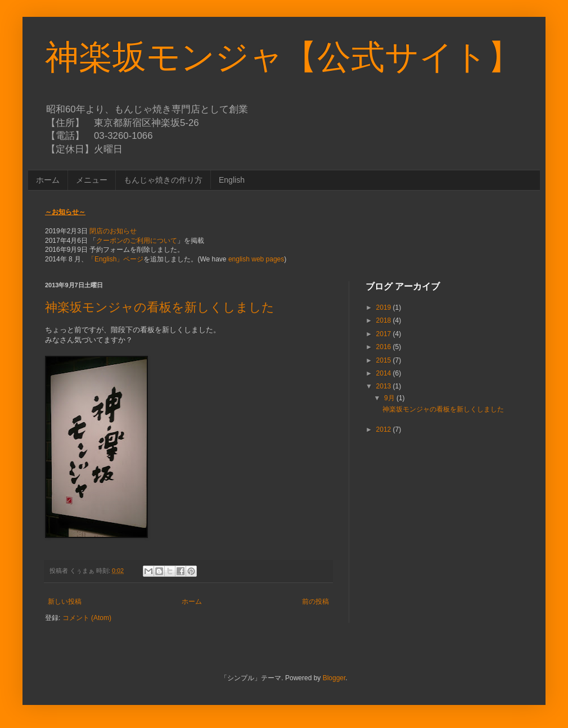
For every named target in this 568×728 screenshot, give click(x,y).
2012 (385, 429)
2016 (385, 347)
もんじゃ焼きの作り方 (163, 180)
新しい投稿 (65, 602)
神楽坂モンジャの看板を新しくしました (160, 307)
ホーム (48, 180)
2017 (385, 334)
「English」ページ (116, 259)
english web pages (256, 259)
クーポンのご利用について (137, 241)
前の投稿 (315, 602)
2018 (385, 320)
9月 (390, 398)
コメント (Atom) (87, 618)
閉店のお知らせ (113, 231)
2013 (385, 386)
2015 (385, 360)
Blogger (334, 678)
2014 (385, 373)
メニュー (92, 180)
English (232, 180)
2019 (385, 308)
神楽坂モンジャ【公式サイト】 (283, 57)
